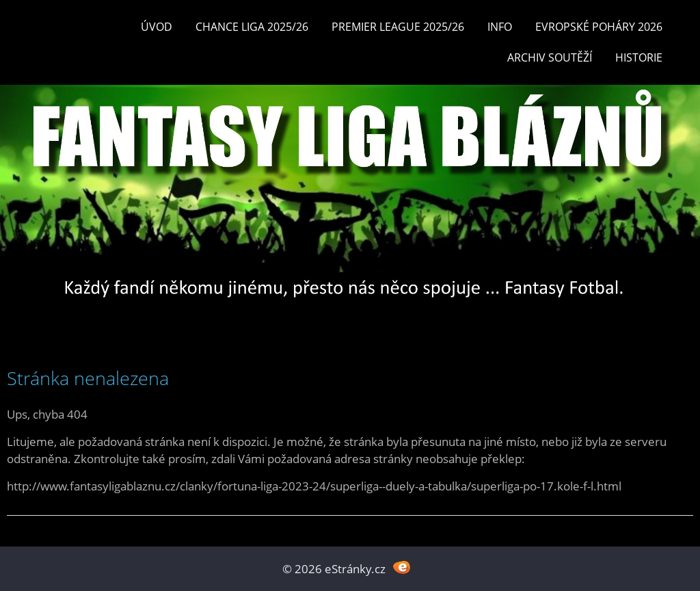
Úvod (157, 27)
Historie (639, 57)
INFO (500, 27)
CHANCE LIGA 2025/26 (252, 27)
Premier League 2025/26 (398, 27)
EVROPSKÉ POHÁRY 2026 (599, 27)
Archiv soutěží (550, 57)
